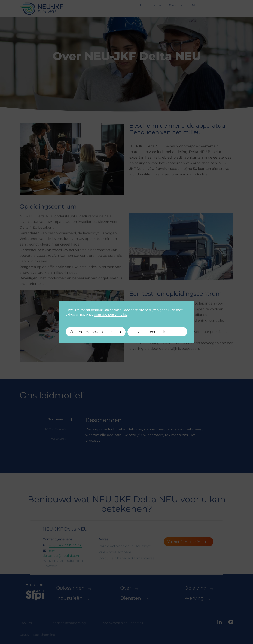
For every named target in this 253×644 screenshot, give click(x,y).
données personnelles (111, 314)
